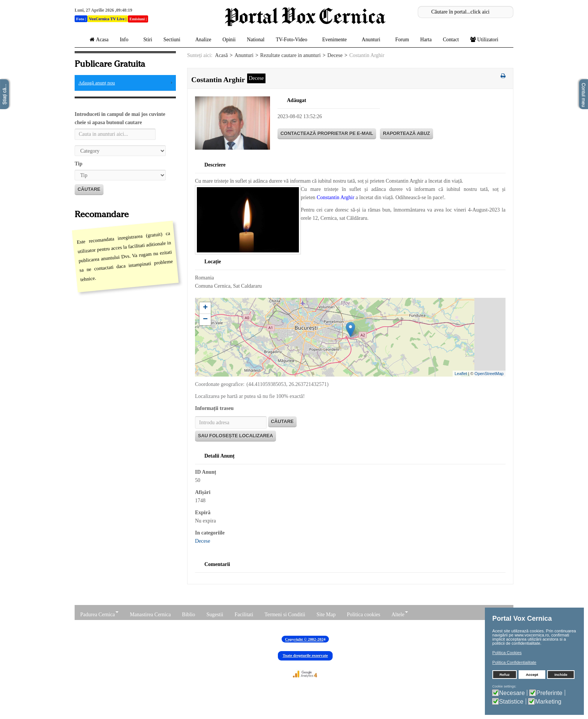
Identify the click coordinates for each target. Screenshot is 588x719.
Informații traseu (214, 408)
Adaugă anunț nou (97, 83)
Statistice (511, 702)
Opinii (229, 40)
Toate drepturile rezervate (305, 655)
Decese (335, 55)
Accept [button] (532, 675)
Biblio (188, 615)
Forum (402, 40)
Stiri (148, 40)
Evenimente (336, 40)
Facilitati (244, 615)
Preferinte (549, 693)
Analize (203, 40)
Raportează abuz (406, 134)
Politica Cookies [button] (507, 653)
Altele (400, 614)
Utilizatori (486, 40)
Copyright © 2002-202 (304, 639)
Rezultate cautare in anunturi (290, 55)
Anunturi (373, 40)
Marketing (548, 702)
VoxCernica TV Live (107, 19)
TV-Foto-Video (293, 40)
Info (126, 40)
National (256, 40)
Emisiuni (137, 19)
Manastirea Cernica (150, 615)
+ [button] (205, 308)
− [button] (205, 320)
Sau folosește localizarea (235, 436)
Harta (426, 40)
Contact (451, 40)
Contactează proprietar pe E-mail (327, 134)
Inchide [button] (561, 675)
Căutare (89, 189)
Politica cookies (364, 615)
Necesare (512, 693)
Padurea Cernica (99, 614)
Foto (80, 19)
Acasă (221, 55)
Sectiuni (174, 40)
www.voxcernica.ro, (532, 635)
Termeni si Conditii (285, 615)
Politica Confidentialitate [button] (514, 662)
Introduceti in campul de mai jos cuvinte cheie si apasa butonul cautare (120, 118)
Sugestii (215, 615)
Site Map (326, 615)
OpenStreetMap (489, 374)
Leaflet (461, 374)
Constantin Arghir (335, 197)
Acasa (99, 40)
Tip (79, 164)
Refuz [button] (505, 675)
